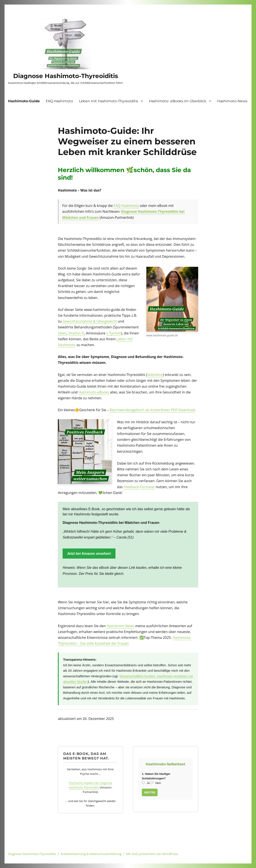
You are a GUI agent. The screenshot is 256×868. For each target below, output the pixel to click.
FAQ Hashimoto (59, 101)
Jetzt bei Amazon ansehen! (89, 554)
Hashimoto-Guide (24, 101)
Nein (156, 783)
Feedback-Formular (139, 487)
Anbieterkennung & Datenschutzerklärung (91, 854)
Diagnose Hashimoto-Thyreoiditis (66, 76)
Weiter (150, 792)
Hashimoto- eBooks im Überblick (178, 101)
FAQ (117, 206)
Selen (62, 333)
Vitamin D (76, 333)
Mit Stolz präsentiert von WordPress (152, 854)
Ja (146, 783)
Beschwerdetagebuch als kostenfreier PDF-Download (152, 410)
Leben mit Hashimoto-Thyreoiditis (109, 101)
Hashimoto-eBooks (94, 392)
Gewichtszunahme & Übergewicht (90, 321)
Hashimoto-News (232, 101)
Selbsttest (155, 375)
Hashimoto (130, 206)
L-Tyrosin (114, 333)
